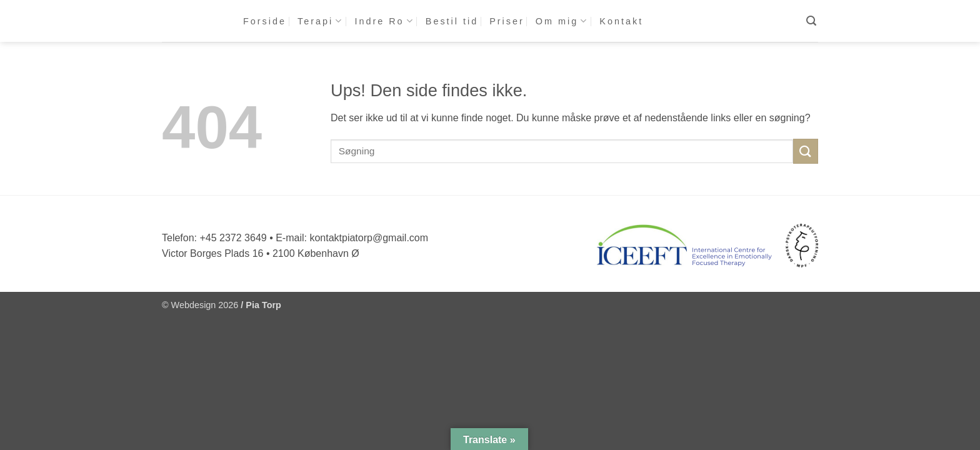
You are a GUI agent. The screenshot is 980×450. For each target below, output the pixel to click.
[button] (812, 21)
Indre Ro (384, 21)
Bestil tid (452, 21)
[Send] (806, 151)
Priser (507, 21)
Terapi (320, 21)
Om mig (562, 21)
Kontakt (621, 21)
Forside (265, 21)
